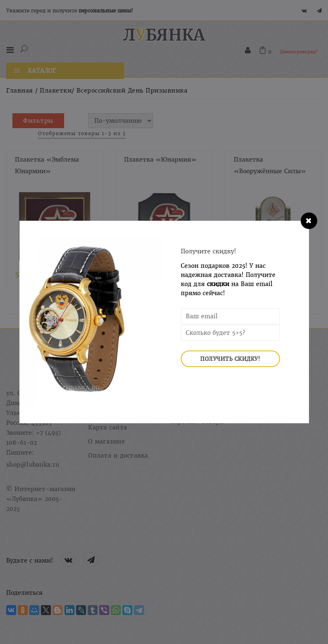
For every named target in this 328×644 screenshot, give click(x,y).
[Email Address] (230, 316)
